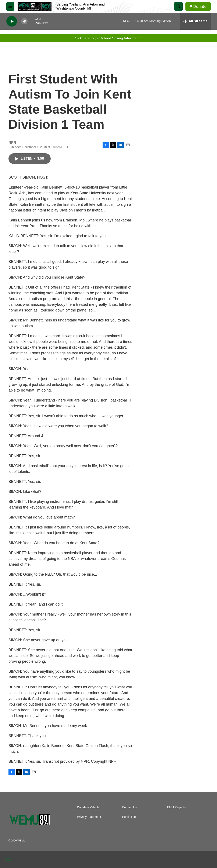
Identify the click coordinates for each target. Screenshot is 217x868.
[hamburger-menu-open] (10, 6)
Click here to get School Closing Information (108, 38)
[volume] (24, 21)
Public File (129, 817)
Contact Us (129, 807)
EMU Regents (176, 807)
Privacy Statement (89, 817)
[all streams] (195, 21)
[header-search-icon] (178, 6)
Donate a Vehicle (88, 807)
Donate (200, 6)
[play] (12, 21)
